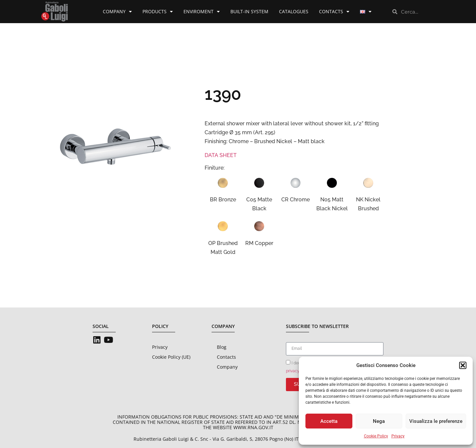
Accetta (329, 421)
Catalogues (294, 11)
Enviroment (202, 12)
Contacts (334, 12)
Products (158, 12)
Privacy (398, 436)
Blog (222, 347)
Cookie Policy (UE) (171, 357)
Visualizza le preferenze (436, 421)
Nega (379, 421)
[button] (463, 365)
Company (117, 12)
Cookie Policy (376, 436)
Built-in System (249, 11)
